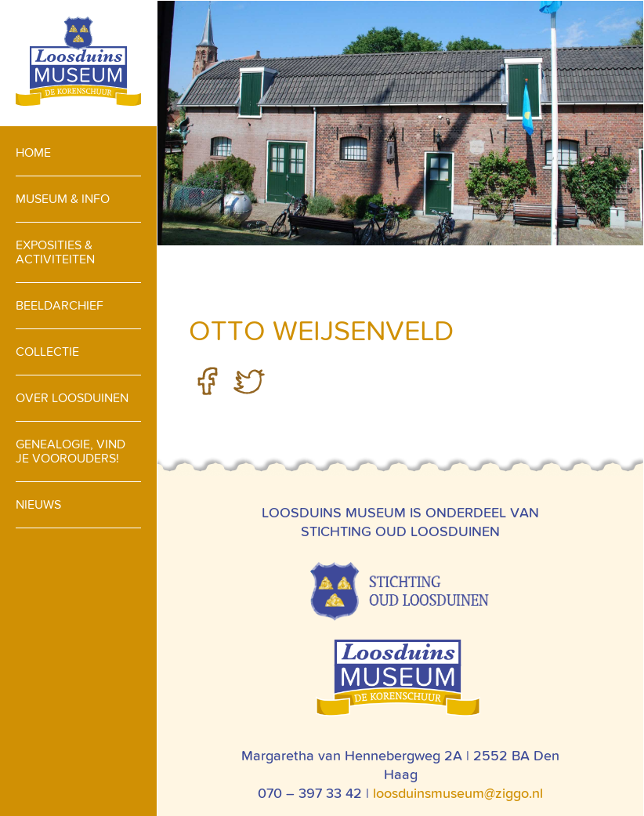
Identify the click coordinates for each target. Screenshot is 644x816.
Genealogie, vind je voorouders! (71, 451)
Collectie (47, 352)
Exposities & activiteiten (55, 252)
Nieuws (38, 504)
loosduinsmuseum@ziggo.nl (458, 793)
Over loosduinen (72, 398)
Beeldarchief (60, 305)
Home (33, 152)
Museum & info (63, 199)
